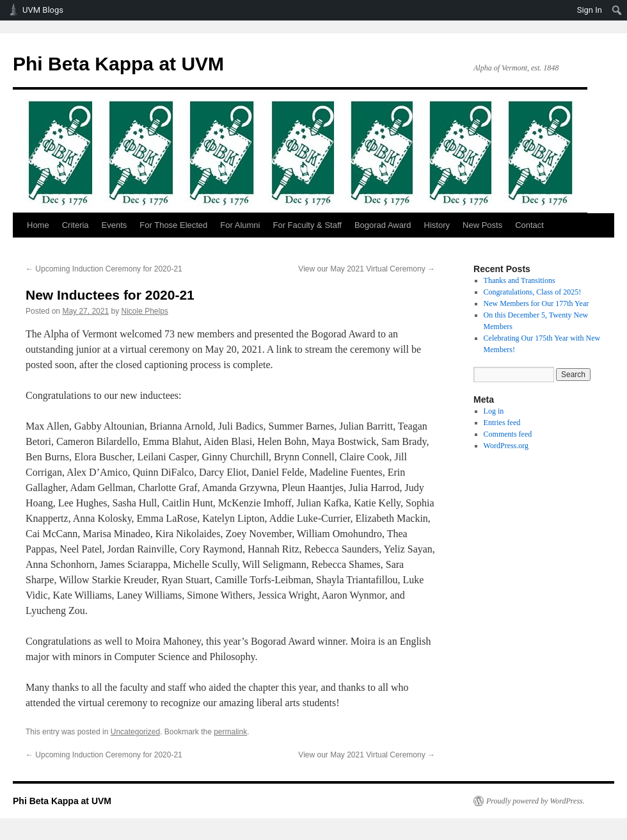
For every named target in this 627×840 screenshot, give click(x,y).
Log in (494, 411)
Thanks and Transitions (520, 280)
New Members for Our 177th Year (536, 303)
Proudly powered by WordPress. (536, 801)
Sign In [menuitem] (590, 10)
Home (38, 225)
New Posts (482, 225)
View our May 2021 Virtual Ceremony (367, 269)
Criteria (75, 225)
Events (115, 225)
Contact (529, 225)
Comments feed (508, 434)
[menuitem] (617, 10)
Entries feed (502, 423)
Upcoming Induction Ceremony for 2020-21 (104, 269)
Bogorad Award (383, 225)
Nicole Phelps (144, 311)
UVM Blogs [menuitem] (43, 10)
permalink (230, 732)
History (437, 225)
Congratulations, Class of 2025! (533, 292)
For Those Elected (173, 225)
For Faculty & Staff (307, 225)
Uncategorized (135, 732)
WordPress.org (506, 446)
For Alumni (240, 225)
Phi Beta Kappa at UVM (118, 64)
